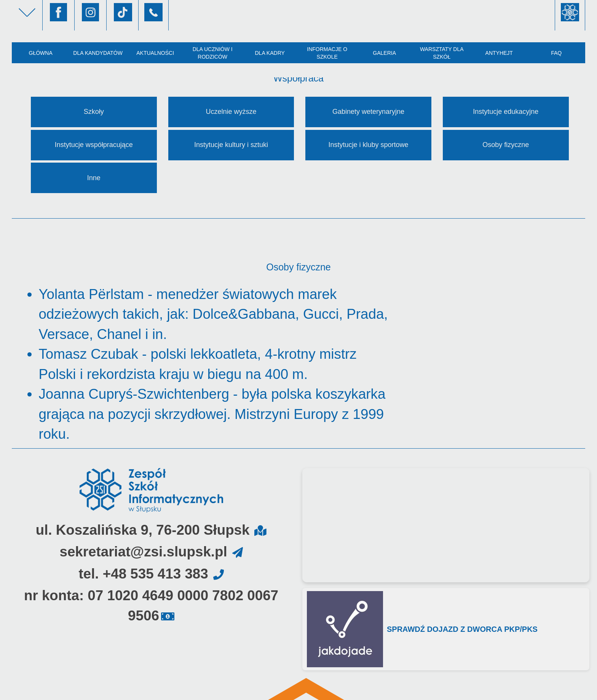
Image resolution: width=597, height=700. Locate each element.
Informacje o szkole (327, 53)
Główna (40, 53)
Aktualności (155, 53)
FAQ (556, 53)
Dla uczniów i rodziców (213, 53)
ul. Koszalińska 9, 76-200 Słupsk (143, 530)
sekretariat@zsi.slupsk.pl (143, 552)
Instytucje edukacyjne (506, 112)
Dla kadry (270, 53)
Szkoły (94, 112)
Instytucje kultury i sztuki (231, 145)
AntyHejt (499, 53)
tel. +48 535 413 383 (143, 574)
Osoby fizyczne (506, 145)
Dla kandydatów (98, 53)
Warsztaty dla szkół (442, 53)
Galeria (384, 53)
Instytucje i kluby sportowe (369, 145)
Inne (94, 178)
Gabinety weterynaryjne (368, 112)
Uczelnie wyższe (231, 112)
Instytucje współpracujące (94, 145)
